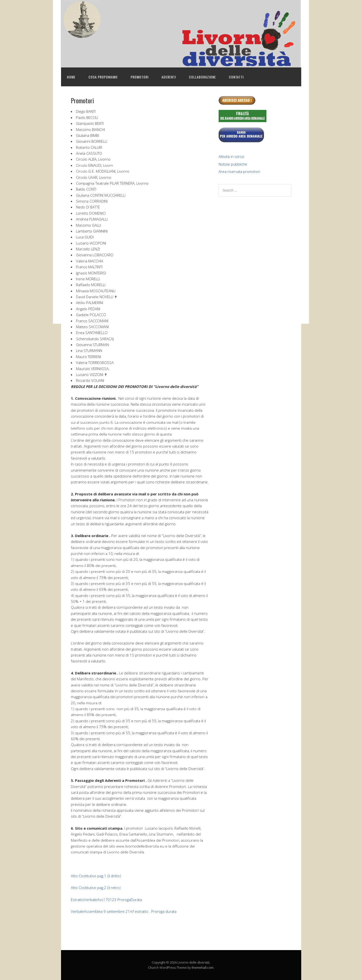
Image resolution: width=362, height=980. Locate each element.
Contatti (236, 77)
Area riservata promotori (239, 171)
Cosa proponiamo (103, 77)
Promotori (140, 77)
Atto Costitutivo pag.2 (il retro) (96, 888)
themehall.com (203, 967)
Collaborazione (202, 77)
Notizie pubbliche (233, 164)
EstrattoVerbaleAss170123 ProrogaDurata (106, 900)
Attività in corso (231, 156)
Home (71, 77)
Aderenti (169, 77)
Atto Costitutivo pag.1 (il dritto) (96, 876)
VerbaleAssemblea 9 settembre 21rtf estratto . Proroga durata (124, 911)
